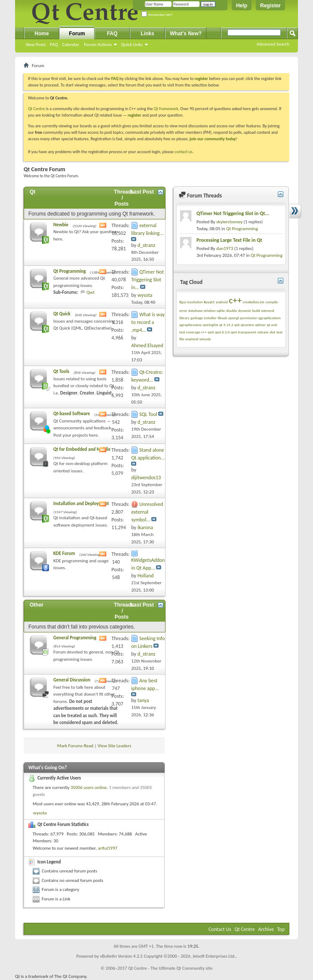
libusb (222, 318)
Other (37, 605)
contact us (184, 152)
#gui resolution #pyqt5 (197, 302)
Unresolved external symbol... (147, 512)
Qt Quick (62, 314)
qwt (211, 332)
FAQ (54, 45)
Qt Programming (69, 271)
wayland (192, 339)
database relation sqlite (207, 310)
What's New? (186, 34)
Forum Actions (98, 45)
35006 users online (89, 787)
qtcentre (247, 325)
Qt (32, 192)
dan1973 (225, 248)
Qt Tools (61, 371)
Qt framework (166, 109)
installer (210, 318)
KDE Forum (64, 553)
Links (147, 34)
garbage (197, 318)
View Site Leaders (114, 746)
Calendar (71, 45)
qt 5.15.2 (226, 325)
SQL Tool (148, 414)
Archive (266, 929)
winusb (205, 339)
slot (272, 332)
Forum (77, 34)
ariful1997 (107, 848)
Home (41, 34)
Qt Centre (37, 109)
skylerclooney (229, 222)
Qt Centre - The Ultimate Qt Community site (170, 968)
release (263, 332)
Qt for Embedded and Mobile (82, 449)
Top (281, 929)
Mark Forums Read (75, 746)
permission (249, 318)
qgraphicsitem (270, 318)
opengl (234, 318)
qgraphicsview (190, 325)
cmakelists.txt (254, 302)
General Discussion (72, 680)
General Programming (75, 638)
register (134, 115)
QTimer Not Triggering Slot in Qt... (233, 213)
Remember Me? (157, 15)
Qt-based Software (72, 414)
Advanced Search (273, 44)
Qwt (91, 292)
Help (242, 6)
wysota (40, 813)
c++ (235, 300)
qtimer (260, 325)
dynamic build (249, 310)
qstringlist (210, 325)
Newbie (61, 225)
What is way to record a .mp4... (148, 322)
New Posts (36, 45)
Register (270, 6)
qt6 (237, 325)
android (222, 302)
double (232, 310)
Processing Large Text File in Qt (229, 240)
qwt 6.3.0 (222, 332)
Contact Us (220, 929)
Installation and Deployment (81, 504)
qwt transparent (244, 332)
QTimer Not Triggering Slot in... (147, 280)
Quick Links (132, 45)
